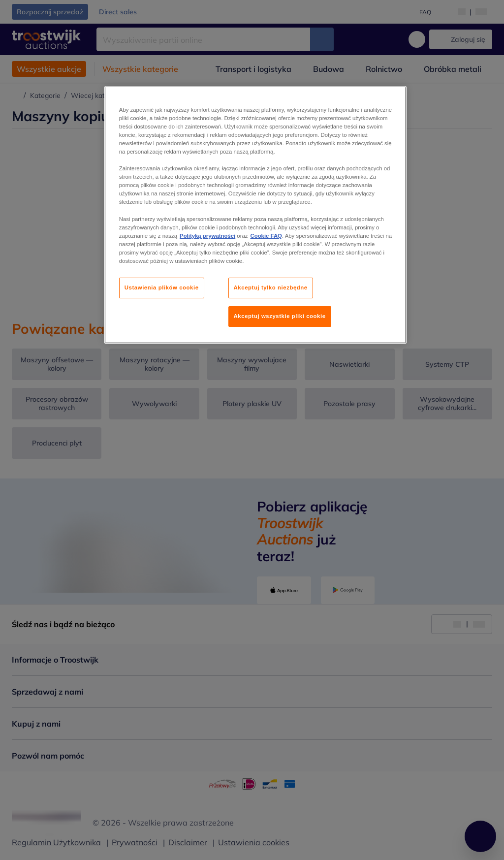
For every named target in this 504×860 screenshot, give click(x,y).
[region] (255, 215)
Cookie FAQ (266, 236)
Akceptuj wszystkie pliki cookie (280, 316)
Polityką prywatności (207, 236)
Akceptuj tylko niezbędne (271, 287)
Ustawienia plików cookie (162, 287)
